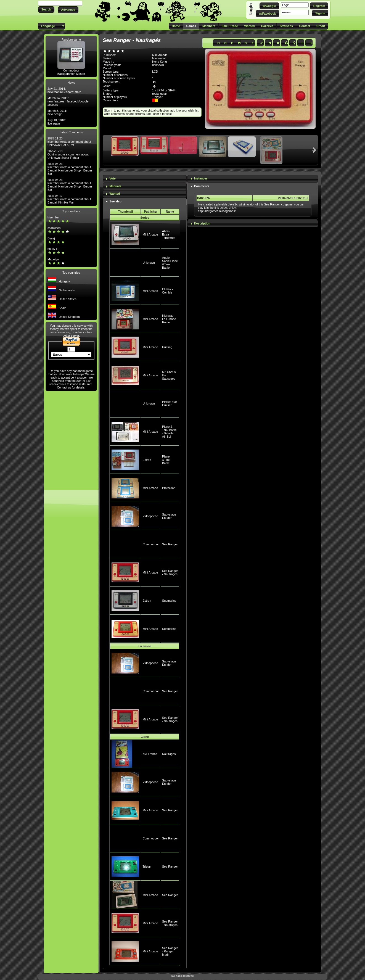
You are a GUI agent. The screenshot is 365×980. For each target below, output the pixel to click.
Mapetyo (53, 259)
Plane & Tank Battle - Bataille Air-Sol (169, 432)
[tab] (145, 179)
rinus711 (53, 249)
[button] (46, 10)
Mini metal (159, 58)
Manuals (115, 186)
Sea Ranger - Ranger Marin (170, 951)
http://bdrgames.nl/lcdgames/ (217, 211)
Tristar (147, 867)
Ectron (147, 460)
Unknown (149, 263)
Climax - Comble (167, 291)
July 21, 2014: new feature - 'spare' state (64, 90)
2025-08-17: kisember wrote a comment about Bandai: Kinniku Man (69, 199)
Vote (112, 178)
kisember (53, 217)
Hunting (167, 347)
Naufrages (169, 754)
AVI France (150, 754)
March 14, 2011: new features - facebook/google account (68, 101)
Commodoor (71, 70)
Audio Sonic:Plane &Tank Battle (170, 263)
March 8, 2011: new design (57, 112)
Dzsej (51, 238)
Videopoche (150, 516)
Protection (169, 488)
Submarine (169, 601)
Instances (201, 178)
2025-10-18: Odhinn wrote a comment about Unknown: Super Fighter (68, 154)
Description (202, 223)
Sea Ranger (170, 544)
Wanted (115, 194)
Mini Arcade (150, 234)
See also (115, 201)
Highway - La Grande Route (169, 319)
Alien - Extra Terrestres (169, 234)
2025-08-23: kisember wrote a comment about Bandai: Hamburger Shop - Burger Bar (70, 169)
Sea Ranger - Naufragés (170, 572)
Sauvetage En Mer (169, 516)
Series (145, 218)
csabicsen (54, 228)
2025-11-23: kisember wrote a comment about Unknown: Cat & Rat (69, 142)
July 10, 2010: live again (57, 122)
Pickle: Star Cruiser (170, 403)
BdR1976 (203, 198)
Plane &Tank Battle (166, 460)
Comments (202, 186)
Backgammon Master (71, 74)
